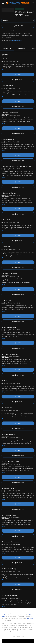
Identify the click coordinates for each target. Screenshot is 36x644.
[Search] (33, 3)
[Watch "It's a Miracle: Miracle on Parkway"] (18, 289)
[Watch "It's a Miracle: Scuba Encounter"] (18, 450)
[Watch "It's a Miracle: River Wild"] (18, 236)
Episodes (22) (7, 49)
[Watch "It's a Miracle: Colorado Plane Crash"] (18, 477)
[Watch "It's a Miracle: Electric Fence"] (18, 423)
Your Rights (30, 619)
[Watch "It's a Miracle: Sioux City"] (18, 316)
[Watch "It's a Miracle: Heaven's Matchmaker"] (18, 128)
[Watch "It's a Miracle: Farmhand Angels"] (18, 531)
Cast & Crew (21, 49)
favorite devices (16, 41)
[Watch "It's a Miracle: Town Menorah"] (18, 101)
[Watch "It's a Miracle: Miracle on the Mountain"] (18, 558)
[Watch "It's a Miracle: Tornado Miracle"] (18, 155)
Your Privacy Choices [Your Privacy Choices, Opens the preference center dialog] (18, 636)
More (3, 70)
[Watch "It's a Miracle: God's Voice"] (18, 397)
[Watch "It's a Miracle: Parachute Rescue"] (18, 504)
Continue (18, 641)
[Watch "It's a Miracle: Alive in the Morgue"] (18, 584)
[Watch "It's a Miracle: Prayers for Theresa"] (18, 209)
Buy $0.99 (18, 80)
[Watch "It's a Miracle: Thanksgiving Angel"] (18, 343)
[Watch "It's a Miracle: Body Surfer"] (18, 262)
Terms (6, 615)
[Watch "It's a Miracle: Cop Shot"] (18, 75)
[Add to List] (34, 15)
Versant (16, 613)
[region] (18, 626)
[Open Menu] (3, 3)
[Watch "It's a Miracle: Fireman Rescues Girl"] (18, 370)
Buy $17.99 (21, 26)
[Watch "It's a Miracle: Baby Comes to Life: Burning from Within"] (18, 182)
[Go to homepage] (18, 3)
